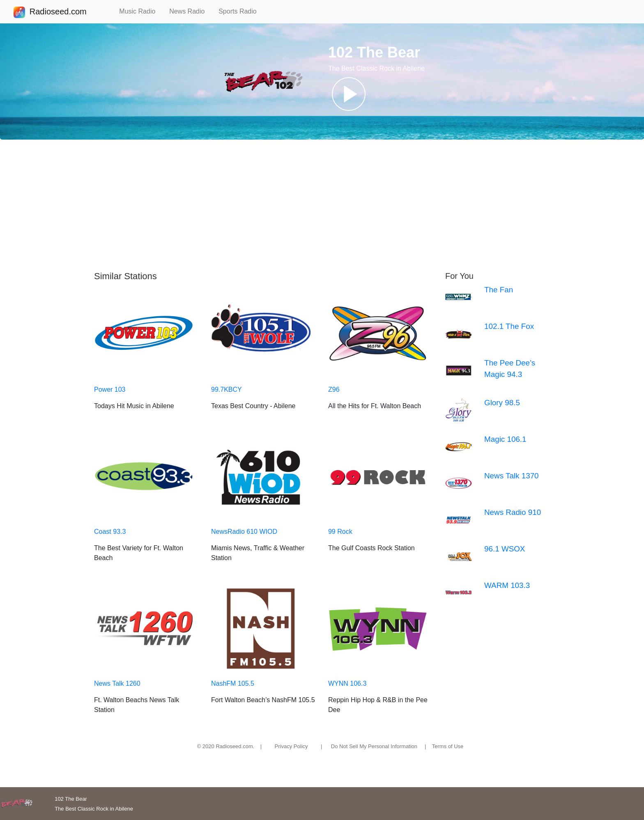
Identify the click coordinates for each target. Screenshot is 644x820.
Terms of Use (448, 746)
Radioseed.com (58, 12)
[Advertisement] (322, 205)
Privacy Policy (291, 746)
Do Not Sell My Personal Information (374, 746)
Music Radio (141, 11)
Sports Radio (241, 11)
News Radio (191, 11)
